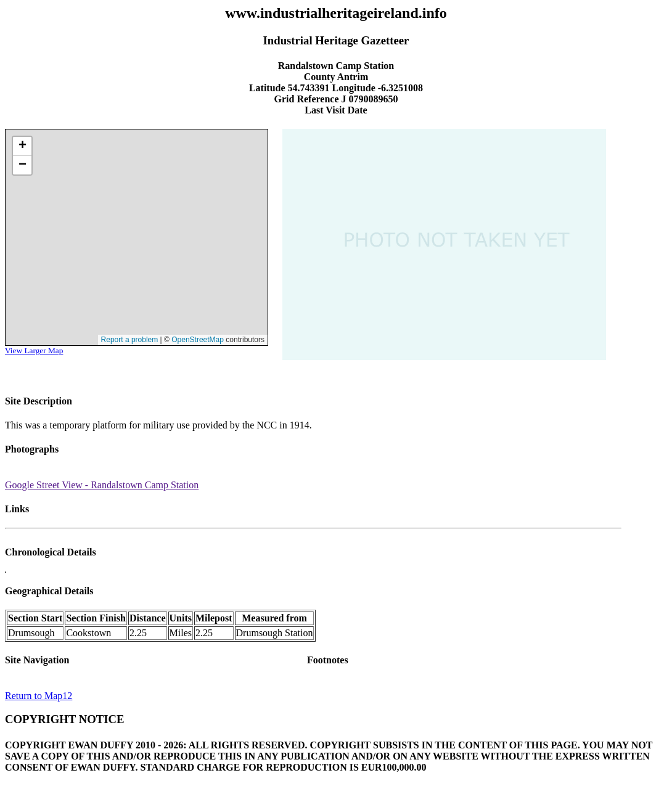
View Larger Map (34, 350)
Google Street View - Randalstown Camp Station (102, 485)
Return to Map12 (39, 696)
